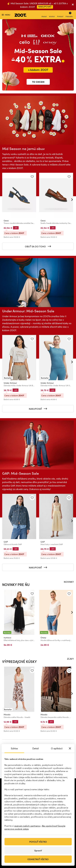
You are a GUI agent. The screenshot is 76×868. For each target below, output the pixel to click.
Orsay (43, 638)
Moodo (7, 714)
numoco (7, 638)
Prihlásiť (60, 15)
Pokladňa (69, 15)
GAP (6, 542)
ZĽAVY (70, 659)
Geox (6, 221)
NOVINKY (69, 582)
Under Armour (10, 383)
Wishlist (52, 15)
